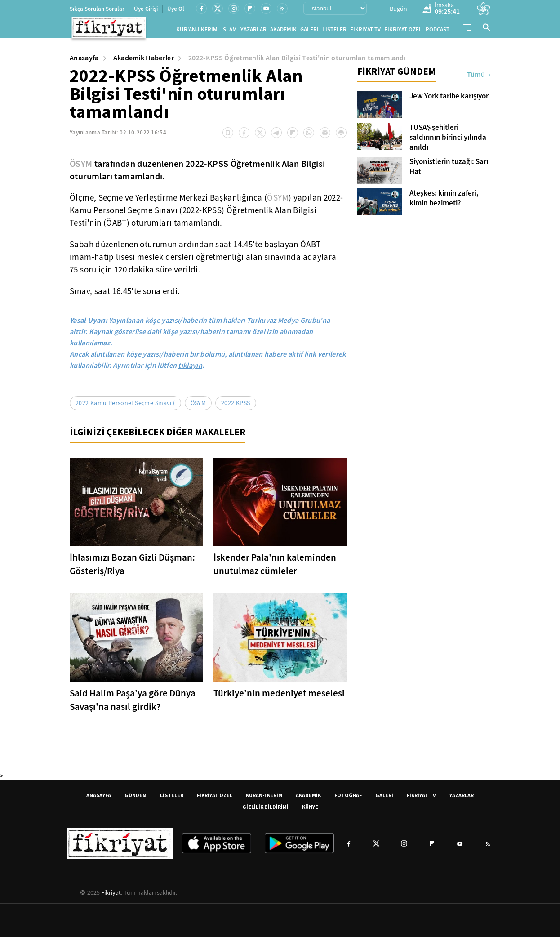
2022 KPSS (236, 406)
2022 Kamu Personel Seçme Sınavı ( (125, 406)
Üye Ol (176, 9)
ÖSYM (81, 167)
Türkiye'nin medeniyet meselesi (279, 697)
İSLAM (229, 31)
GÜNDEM (136, 799)
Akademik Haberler (144, 61)
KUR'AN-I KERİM (197, 31)
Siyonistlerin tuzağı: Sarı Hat (449, 170)
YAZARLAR (253, 31)
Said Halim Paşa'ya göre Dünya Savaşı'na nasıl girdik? (133, 704)
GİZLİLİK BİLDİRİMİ (265, 810)
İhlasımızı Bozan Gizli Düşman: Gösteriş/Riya (132, 568)
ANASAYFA (99, 799)
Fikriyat (111, 896)
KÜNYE (310, 810)
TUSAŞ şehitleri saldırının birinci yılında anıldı (448, 141)
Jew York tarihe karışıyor (449, 100)
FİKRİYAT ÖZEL (403, 31)
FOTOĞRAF (348, 799)
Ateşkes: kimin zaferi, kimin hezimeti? (444, 202)
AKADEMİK (283, 31)
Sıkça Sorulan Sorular (97, 9)
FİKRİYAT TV (365, 31)
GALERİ (309, 31)
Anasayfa (84, 61)
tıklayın (190, 369)
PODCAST (438, 31)
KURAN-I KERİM (264, 799)
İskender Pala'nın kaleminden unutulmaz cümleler (275, 568)
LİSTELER (334, 31)
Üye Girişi (146, 9)
